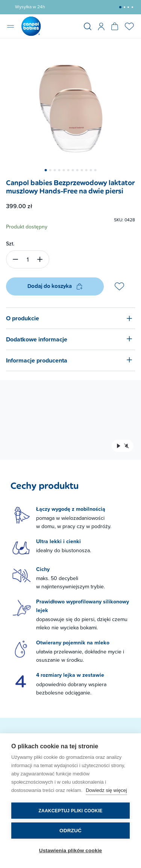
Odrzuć (70, 831)
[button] (120, 7)
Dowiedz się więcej (106, 790)
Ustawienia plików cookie (71, 850)
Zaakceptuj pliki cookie (71, 811)
